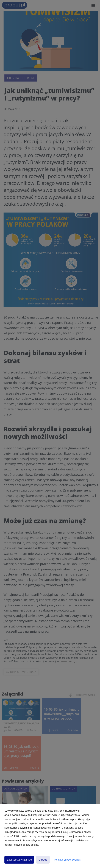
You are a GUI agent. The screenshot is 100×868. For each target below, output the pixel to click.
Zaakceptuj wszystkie (19, 860)
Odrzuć (43, 860)
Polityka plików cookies (67, 860)
